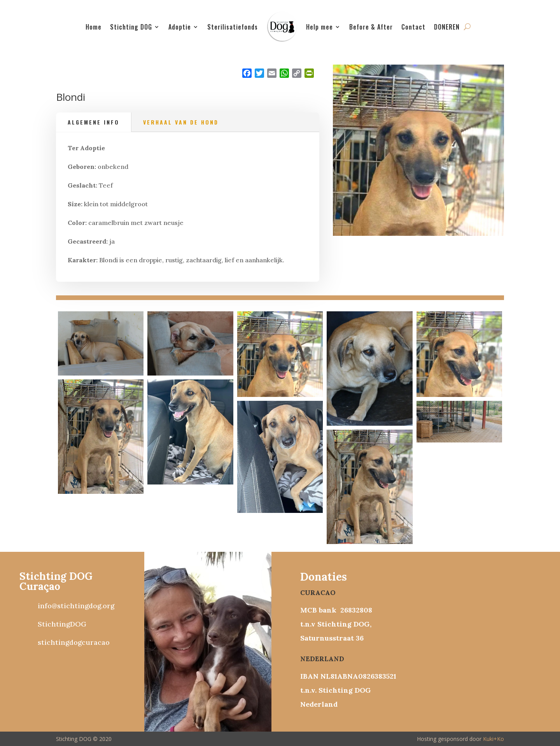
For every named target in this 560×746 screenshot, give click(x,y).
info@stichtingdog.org (76, 606)
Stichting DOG (131, 27)
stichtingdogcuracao (74, 642)
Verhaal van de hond (181, 122)
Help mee (319, 27)
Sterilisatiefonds (233, 27)
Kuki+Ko (493, 739)
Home (94, 27)
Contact (413, 27)
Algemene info (94, 122)
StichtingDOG (62, 624)
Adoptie (180, 27)
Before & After (371, 27)
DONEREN (447, 27)
